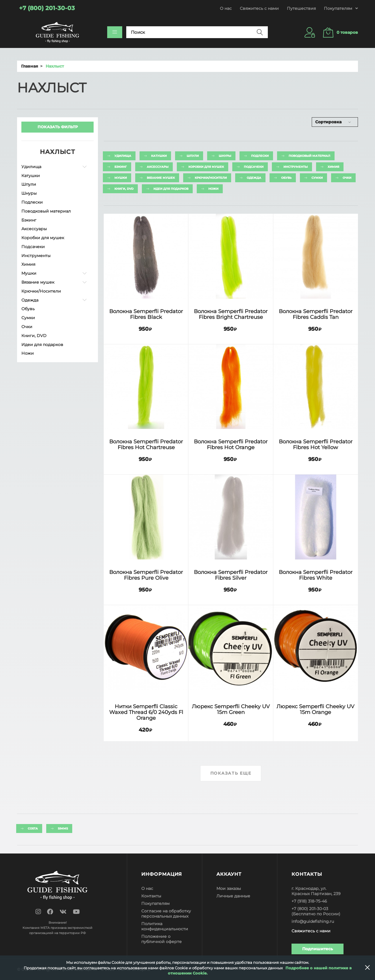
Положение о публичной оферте (161, 939)
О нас (226, 8)
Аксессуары (34, 229)
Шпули (29, 184)
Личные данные (233, 896)
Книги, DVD (34, 336)
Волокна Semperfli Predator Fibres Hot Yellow (316, 444)
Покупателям (155, 903)
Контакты (151, 896)
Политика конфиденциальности (165, 926)
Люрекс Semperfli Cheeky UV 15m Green (231, 709)
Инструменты (36, 256)
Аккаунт (229, 874)
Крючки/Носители (41, 291)
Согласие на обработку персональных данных (166, 914)
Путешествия (301, 8)
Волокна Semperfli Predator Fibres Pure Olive (146, 575)
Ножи (28, 353)
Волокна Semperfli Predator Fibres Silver (231, 575)
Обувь (28, 309)
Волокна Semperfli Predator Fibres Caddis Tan (316, 314)
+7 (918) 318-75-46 (309, 901)
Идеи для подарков (42, 345)
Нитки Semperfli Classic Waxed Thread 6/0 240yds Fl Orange (146, 712)
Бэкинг (29, 220)
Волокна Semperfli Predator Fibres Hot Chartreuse (146, 444)
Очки (27, 327)
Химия (28, 264)
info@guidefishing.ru (313, 921)
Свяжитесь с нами (259, 8)
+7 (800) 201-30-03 (310, 909)
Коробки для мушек (43, 238)
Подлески (32, 202)
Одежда (30, 300)
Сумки (28, 318)
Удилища (31, 167)
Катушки (31, 176)
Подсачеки (33, 247)
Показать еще (231, 773)
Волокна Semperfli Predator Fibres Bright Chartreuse (231, 314)
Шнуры (29, 193)
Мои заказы (229, 888)
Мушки (29, 273)
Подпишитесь (318, 949)
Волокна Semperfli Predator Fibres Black (146, 314)
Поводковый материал (46, 211)
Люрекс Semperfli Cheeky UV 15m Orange (315, 709)
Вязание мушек (38, 282)
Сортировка (328, 122)
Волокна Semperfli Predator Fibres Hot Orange (231, 444)
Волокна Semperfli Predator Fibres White (316, 575)
